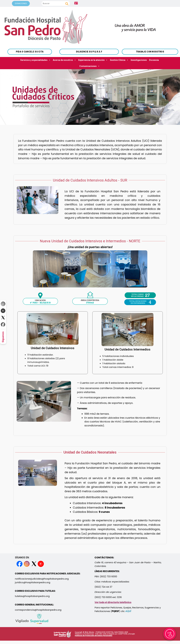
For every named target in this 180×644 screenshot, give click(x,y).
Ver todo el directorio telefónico (113, 602)
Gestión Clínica (119, 60)
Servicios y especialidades (35, 60)
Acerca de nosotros (64, 60)
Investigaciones (139, 60)
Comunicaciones (90, 66)
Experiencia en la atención (93, 60)
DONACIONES (21, 3)
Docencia (154, 60)
